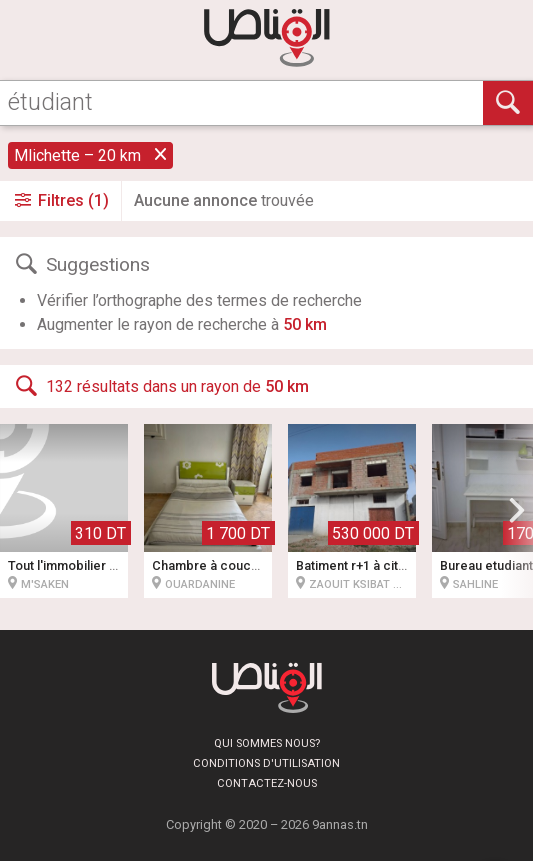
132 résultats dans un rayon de (160, 386)
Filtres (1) (60, 200)
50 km (305, 324)
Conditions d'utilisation (266, 763)
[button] (517, 511)
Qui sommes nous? (267, 743)
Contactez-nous (267, 783)
